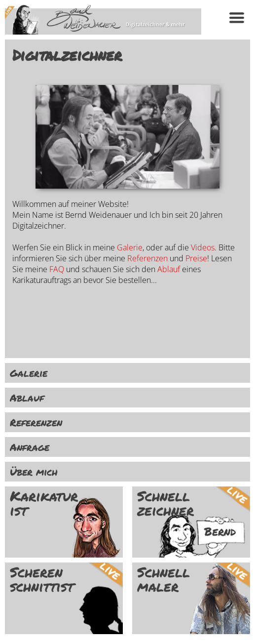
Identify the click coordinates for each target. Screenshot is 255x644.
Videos (203, 247)
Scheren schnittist (42, 579)
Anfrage (30, 447)
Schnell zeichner (165, 503)
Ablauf (169, 269)
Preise (196, 258)
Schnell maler (164, 579)
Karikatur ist (44, 503)
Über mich (34, 472)
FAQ (57, 269)
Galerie (130, 247)
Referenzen (147, 258)
